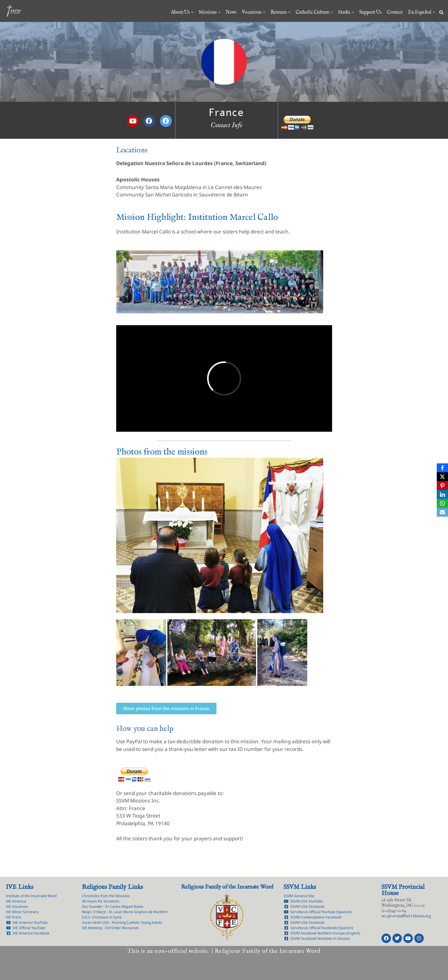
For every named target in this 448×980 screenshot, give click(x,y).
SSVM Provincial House (403, 890)
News (231, 13)
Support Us (371, 13)
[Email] (442, 512)
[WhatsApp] (442, 503)
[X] (442, 477)
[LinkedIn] (442, 494)
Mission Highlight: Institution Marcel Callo (197, 217)
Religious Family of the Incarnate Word (227, 887)
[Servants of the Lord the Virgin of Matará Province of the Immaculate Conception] (14, 11)
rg (406, 916)
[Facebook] (442, 468)
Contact (395, 13)
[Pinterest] (442, 486)
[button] (192, 12)
